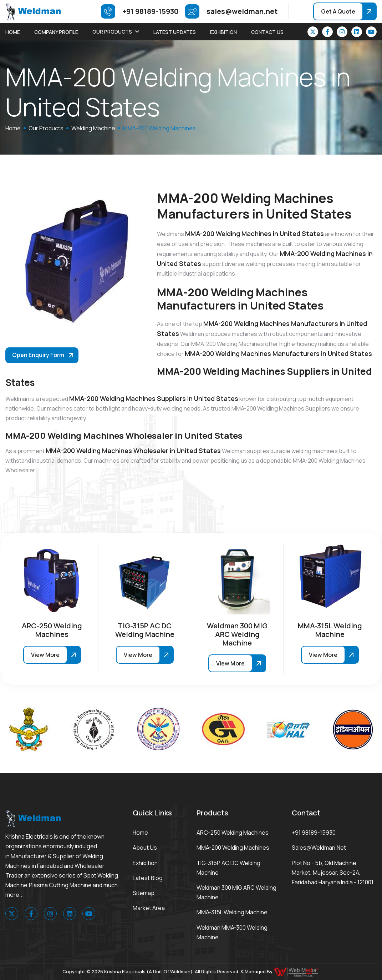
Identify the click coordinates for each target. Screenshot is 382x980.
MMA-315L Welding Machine (232, 912)
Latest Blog (148, 878)
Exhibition (223, 32)
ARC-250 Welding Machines (233, 833)
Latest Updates (175, 32)
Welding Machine (93, 128)
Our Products (112, 32)
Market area (149, 908)
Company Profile (56, 32)
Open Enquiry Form (38, 355)
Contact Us (267, 32)
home (13, 128)
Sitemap (144, 893)
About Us (145, 848)
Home (13, 32)
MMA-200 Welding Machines (233, 848)
